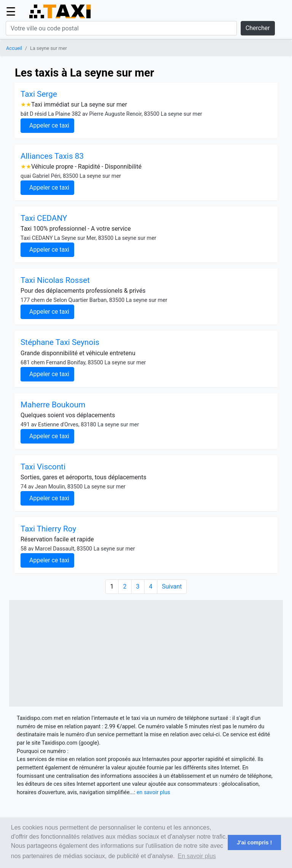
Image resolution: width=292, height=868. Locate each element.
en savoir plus (153, 792)
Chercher (258, 28)
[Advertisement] (146, 653)
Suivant (172, 586)
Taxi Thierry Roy (48, 529)
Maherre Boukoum (53, 405)
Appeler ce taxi (49, 125)
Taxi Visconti (43, 467)
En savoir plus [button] (197, 856)
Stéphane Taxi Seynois (60, 342)
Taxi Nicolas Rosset (55, 280)
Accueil (14, 48)
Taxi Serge (39, 94)
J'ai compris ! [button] (254, 842)
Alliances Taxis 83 (52, 156)
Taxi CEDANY (44, 218)
